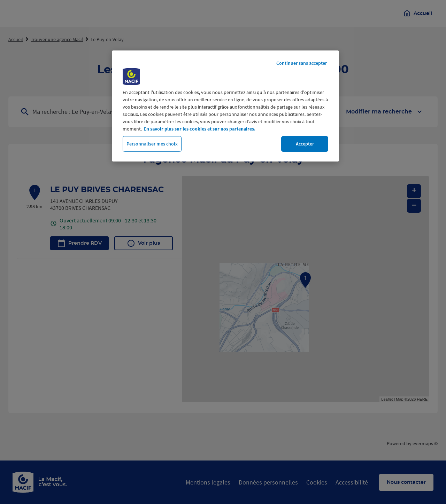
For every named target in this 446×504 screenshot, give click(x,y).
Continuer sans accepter (302, 63)
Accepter (305, 144)
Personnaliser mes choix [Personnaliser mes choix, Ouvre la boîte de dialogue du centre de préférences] (152, 144)
